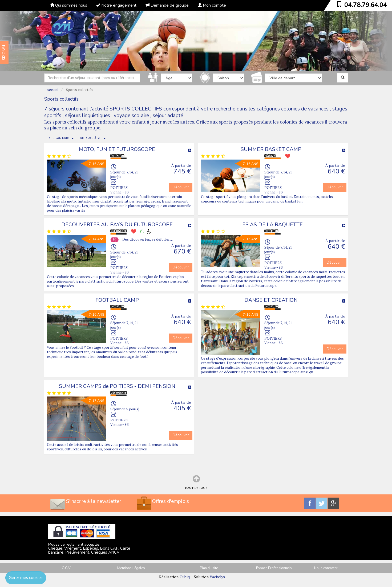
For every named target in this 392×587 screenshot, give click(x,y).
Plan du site (209, 568)
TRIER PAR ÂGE (89, 138)
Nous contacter (326, 568)
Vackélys (217, 577)
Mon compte (212, 5)
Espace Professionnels (274, 568)
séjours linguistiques (88, 116)
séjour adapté (168, 116)
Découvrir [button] (181, 187)
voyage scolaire (131, 116)
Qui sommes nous (69, 5)
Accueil (53, 90)
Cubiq (185, 577)
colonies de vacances (305, 109)
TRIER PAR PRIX (57, 138)
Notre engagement (116, 5)
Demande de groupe (167, 5)
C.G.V (66, 568)
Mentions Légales (131, 568)
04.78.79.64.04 (366, 5)
